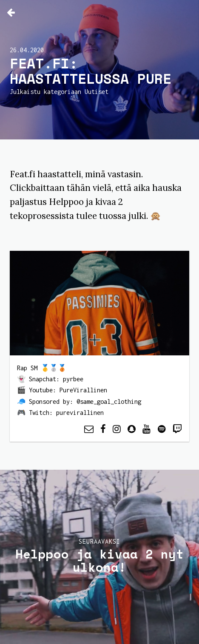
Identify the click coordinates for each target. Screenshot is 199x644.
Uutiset (97, 92)
